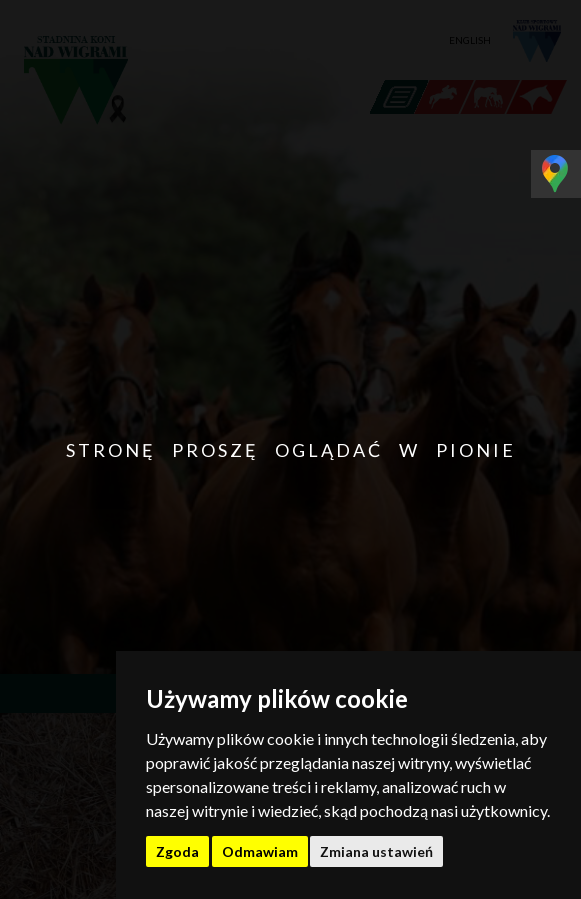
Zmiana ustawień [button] (376, 851)
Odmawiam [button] (260, 851)
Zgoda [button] (177, 851)
